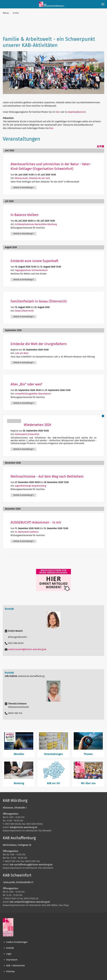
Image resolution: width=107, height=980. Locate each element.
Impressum (10, 960)
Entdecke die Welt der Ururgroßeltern (39, 344)
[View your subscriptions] (98, 146)
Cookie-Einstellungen (15, 942)
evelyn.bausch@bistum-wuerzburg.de (27, 649)
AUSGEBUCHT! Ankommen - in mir (36, 522)
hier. (52, 128)
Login (7, 954)
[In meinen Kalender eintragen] (103, 146)
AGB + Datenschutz (14, 966)
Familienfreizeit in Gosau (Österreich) (39, 301)
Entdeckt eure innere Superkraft (34, 261)
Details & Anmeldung (23, 188)
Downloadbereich (77, 112)
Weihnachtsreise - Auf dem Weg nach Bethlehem (47, 476)
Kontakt (8, 948)
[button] (103, 4)
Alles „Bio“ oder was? (26, 384)
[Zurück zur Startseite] (52, 4)
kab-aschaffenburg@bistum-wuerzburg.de (31, 865)
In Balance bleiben (25, 215)
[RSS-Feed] (101, 146)
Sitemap (9, 971)
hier (58, 112)
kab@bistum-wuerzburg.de (24, 827)
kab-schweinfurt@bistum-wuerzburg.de (30, 902)
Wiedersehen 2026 (38, 425)
